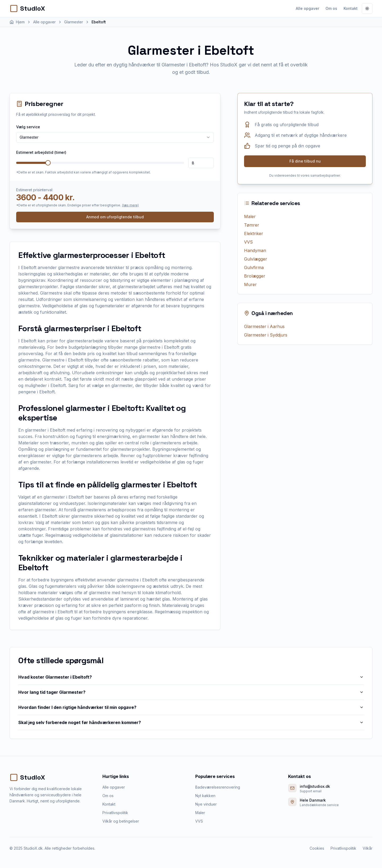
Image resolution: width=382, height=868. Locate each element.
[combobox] (115, 137)
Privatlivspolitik (115, 813)
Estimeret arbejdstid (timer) (41, 152)
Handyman (255, 250)
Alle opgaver (307, 8)
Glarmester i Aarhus (264, 326)
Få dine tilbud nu (305, 161)
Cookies (317, 848)
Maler (250, 216)
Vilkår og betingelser (121, 821)
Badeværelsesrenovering (218, 787)
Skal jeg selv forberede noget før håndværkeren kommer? (191, 722)
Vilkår (368, 848)
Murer (250, 284)
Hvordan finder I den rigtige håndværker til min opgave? (191, 707)
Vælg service (28, 127)
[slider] (48, 163)
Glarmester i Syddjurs (266, 335)
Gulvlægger (256, 259)
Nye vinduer (206, 804)
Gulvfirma (254, 267)
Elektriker (254, 233)
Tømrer (252, 225)
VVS (248, 242)
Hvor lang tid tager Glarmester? (191, 692)
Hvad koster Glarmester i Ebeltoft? (191, 677)
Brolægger (255, 276)
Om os (331, 8)
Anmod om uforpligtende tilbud (115, 217)
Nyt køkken (205, 796)
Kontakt (351, 8)
